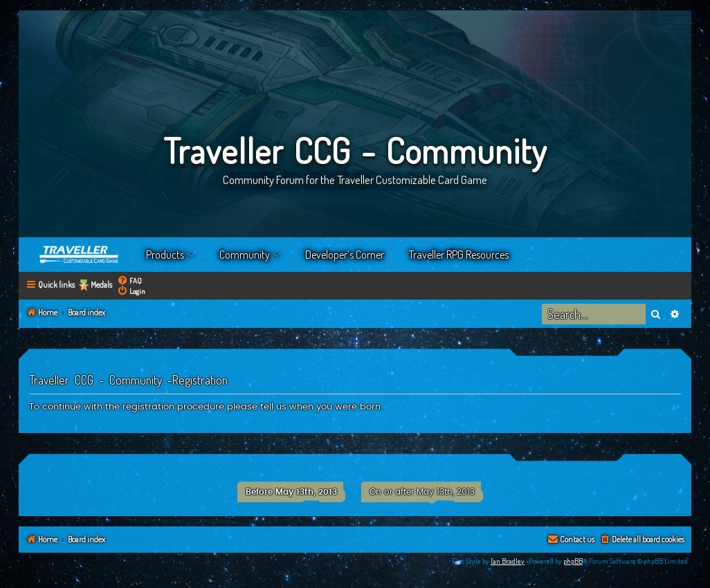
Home (80, 255)
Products (165, 255)
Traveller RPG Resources (459, 255)
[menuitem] (129, 281)
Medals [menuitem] (101, 285)
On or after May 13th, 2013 (422, 492)
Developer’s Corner (345, 255)
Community (245, 255)
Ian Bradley (508, 561)
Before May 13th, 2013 (291, 492)
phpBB (573, 561)
